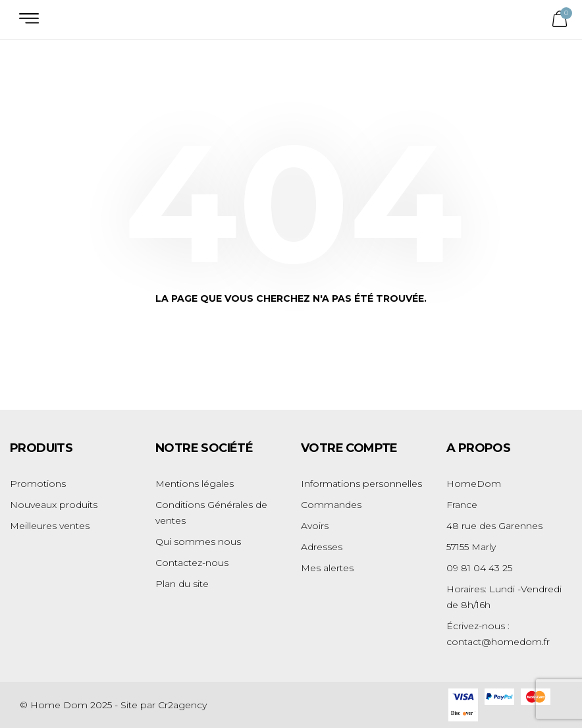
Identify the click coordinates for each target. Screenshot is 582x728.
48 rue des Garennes (494, 526)
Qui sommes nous (198, 542)
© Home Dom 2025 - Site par (89, 705)
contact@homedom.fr (498, 642)
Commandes (331, 505)
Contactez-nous (192, 563)
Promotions (38, 484)
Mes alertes (327, 568)
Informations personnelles (361, 484)
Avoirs (315, 526)
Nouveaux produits (54, 505)
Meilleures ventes (50, 526)
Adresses (322, 547)
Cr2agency (182, 705)
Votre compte (349, 448)
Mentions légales (195, 484)
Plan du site (182, 584)
